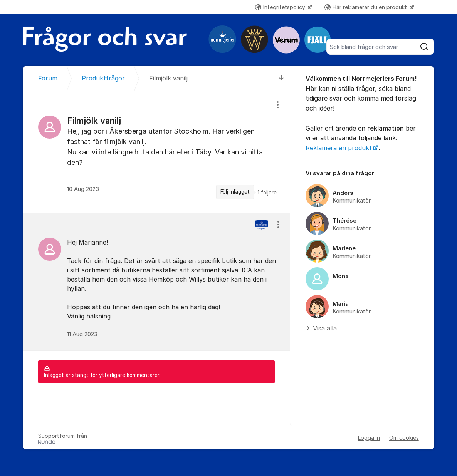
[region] (156, 152)
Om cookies (404, 438)
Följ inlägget (235, 192)
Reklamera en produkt (339, 148)
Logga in (369, 438)
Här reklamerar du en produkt (366, 7)
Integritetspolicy (281, 7)
